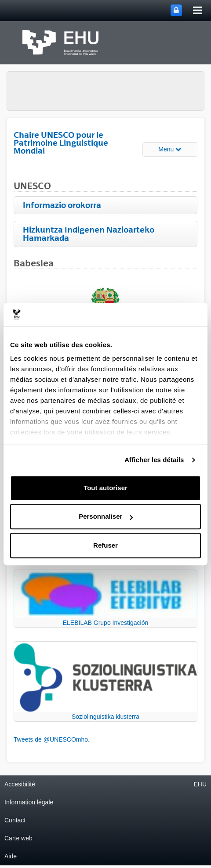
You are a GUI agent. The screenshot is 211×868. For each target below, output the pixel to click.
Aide (11, 856)
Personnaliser (106, 516)
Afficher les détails (154, 460)
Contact (15, 820)
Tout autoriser (105, 488)
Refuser (105, 545)
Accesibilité (20, 784)
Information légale (29, 802)
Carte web (18, 838)
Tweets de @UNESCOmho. (52, 739)
